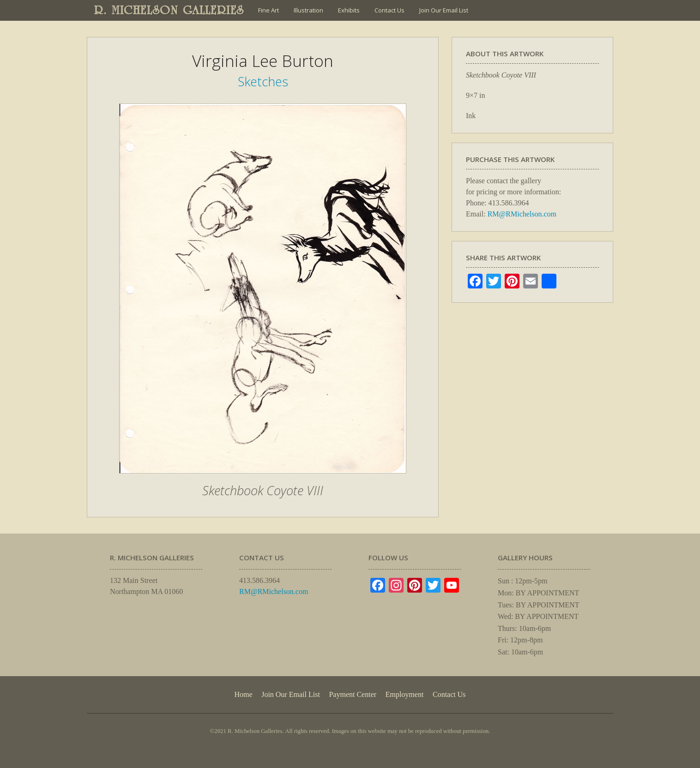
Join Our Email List (444, 10)
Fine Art (269, 10)
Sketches (263, 81)
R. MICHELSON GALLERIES (169, 10)
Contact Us (389, 10)
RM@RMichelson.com (522, 214)
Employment (405, 694)
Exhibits (349, 10)
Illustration (308, 10)
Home (243, 694)
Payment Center (353, 694)
